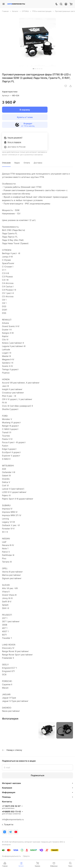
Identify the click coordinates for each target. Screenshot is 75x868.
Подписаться (37, 775)
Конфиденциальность (11, 856)
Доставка (38, 163)
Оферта (26, 856)
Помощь (6, 797)
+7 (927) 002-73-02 (11, 812)
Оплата (27, 163)
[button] (33, 69)
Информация (9, 792)
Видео (17, 163)
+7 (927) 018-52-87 (11, 806)
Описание (6, 163)
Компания (7, 788)
